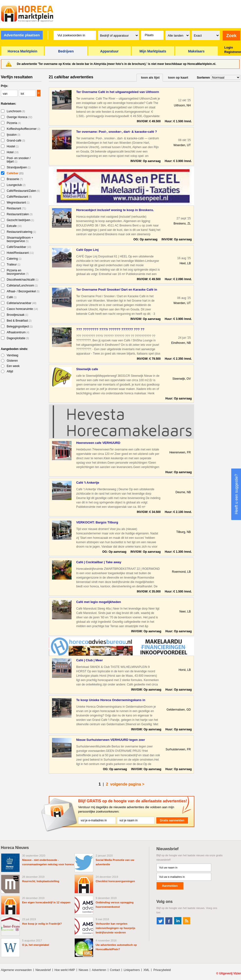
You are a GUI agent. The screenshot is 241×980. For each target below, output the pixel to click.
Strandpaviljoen (19, 167)
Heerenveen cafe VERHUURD (98, 443)
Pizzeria (14, 123)
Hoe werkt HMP (65, 970)
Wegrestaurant (18, 203)
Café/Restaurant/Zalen (23, 191)
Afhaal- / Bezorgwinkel (23, 291)
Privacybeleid (162, 970)
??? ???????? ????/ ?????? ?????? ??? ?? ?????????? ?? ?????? (110, 330)
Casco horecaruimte (22, 309)
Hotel (13, 152)
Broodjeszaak (18, 315)
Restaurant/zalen (20, 214)
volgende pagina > (127, 784)
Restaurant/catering (21, 232)
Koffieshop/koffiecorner (24, 129)
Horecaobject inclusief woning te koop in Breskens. (115, 210)
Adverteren (99, 970)
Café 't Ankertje (88, 483)
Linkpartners (132, 970)
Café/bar (15, 173)
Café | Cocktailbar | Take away (99, 562)
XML (146, 970)
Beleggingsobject (20, 327)
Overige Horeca (20, 117)
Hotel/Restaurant (20, 253)
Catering (14, 259)
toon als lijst (150, 77)
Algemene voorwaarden (16, 970)
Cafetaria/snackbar (22, 303)
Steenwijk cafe (87, 369)
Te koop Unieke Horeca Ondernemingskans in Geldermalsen (111, 700)
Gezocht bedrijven (21, 220)
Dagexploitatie (18, 338)
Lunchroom (16, 111)
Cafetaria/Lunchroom (22, 286)
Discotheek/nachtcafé (23, 280)
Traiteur (14, 265)
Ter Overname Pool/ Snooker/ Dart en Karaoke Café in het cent (117, 290)
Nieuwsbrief (43, 970)
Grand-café (16, 141)
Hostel (13, 146)
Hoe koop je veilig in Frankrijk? (42, 924)
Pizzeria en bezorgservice (18, 272)
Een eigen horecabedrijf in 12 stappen (46, 902)
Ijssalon (14, 135)
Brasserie (15, 179)
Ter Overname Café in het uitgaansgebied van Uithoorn (118, 92)
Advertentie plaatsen (22, 35)
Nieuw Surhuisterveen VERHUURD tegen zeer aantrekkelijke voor (111, 740)
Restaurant (16, 208)
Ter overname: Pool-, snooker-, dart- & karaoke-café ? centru (117, 132)
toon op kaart (178, 77)
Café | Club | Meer (89, 660)
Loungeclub (16, 185)
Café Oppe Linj (87, 250)
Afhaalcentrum (18, 332)
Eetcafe (14, 226)
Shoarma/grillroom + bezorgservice (20, 239)
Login (229, 47)
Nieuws (83, 970)
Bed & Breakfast (19, 321)
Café (12, 297)
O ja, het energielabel (36, 945)
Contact (115, 970)
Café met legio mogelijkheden (99, 602)
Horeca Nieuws (15, 848)
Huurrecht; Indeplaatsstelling (41, 881)
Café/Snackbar (19, 247)
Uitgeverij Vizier (230, 973)
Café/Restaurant (19, 197)
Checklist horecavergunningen (115, 881)
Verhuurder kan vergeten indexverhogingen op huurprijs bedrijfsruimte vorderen (115, 928)
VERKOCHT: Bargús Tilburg (97, 522)
